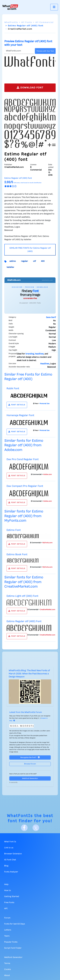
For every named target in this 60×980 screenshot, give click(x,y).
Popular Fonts (11, 942)
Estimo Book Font (17, 554)
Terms (7, 963)
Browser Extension (13, 854)
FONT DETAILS (17, 405)
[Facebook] (24, 828)
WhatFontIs (11, 22)
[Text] (19, 51)
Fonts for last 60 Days (15, 924)
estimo (13, 261)
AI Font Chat (10, 860)
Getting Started (12, 897)
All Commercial (44, 22)
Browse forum (30, 764)
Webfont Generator (30, 778)
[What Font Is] (10, 7)
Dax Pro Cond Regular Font (23, 459)
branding (30, 354)
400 (43, 261)
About (7, 975)
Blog (6, 866)
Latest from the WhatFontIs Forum (26, 712)
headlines (39, 354)
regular (24, 261)
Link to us (9, 848)
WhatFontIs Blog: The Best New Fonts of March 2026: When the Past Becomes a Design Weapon (29, 674)
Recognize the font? (30, 757)
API (6, 909)
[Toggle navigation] (54, 7)
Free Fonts (9, 903)
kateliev (10, 267)
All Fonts (27, 22)
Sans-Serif (51, 317)
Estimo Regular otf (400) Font (24, 621)
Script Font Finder (13, 948)
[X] (36, 828)
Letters (8, 930)
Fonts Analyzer (11, 872)
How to (8, 890)
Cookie (8, 969)
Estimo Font (14, 530)
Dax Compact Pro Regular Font (25, 486)
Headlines (45, 364)
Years (7, 936)
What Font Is (10, 842)
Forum (7, 918)
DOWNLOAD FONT (30, 88)
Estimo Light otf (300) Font (22, 596)
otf (34, 261)
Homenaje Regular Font (20, 415)
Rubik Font (13, 389)
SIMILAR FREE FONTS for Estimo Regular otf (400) (30, 250)
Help (6, 884)
